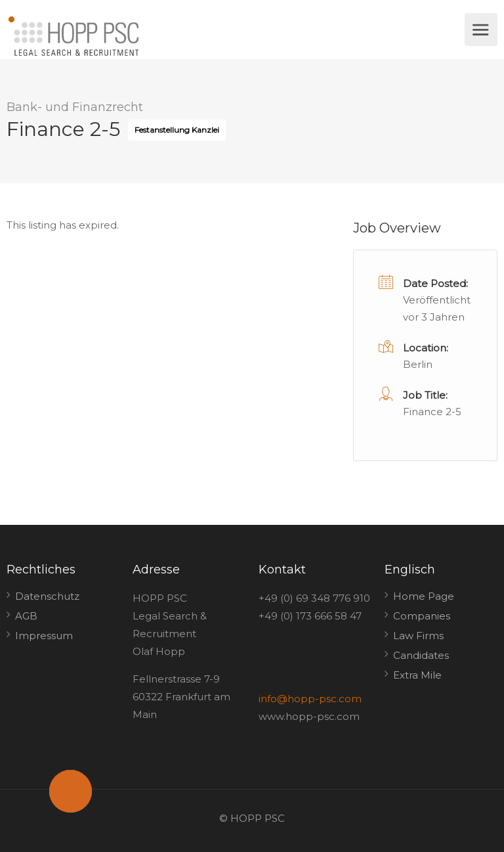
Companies (422, 616)
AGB (26, 616)
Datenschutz (47, 596)
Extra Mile (417, 675)
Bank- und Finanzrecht (75, 107)
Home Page (424, 596)
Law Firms (418, 636)
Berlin (418, 364)
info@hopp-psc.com (310, 699)
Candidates (421, 655)
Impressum (44, 636)
